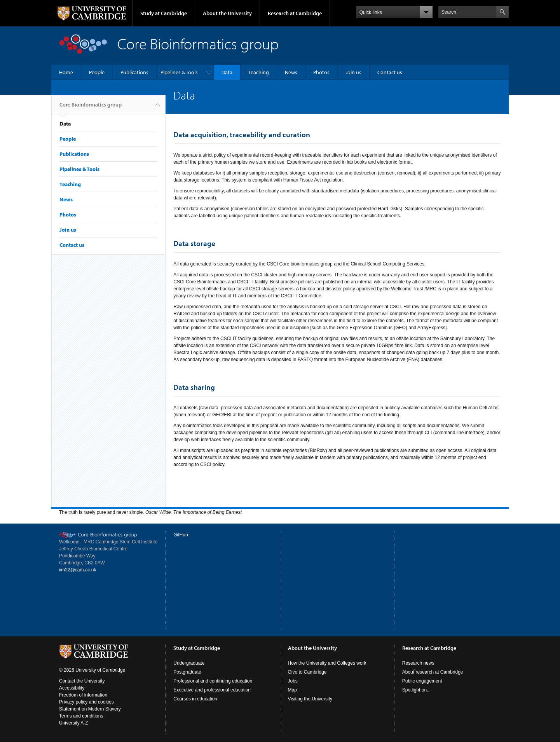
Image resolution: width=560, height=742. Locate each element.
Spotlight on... (416, 690)
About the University (227, 13)
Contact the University (82, 681)
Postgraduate (187, 672)
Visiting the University (310, 699)
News (291, 72)
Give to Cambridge (307, 672)
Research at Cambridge (295, 13)
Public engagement (422, 681)
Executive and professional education (212, 690)
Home (66, 72)
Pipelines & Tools (179, 72)
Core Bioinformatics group (91, 108)
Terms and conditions (81, 716)
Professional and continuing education (213, 681)
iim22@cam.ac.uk (78, 570)
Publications (134, 72)
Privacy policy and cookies (86, 702)
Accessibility (72, 688)
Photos (321, 72)
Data (227, 72)
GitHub (181, 535)
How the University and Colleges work (327, 663)
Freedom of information (83, 695)
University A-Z (74, 723)
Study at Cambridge (164, 13)
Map (292, 690)
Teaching (259, 72)
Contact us (390, 72)
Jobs (293, 681)
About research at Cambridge (433, 672)
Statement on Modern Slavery (90, 709)
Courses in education (195, 699)
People (97, 72)
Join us (353, 72)
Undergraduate (189, 663)
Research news (418, 663)
